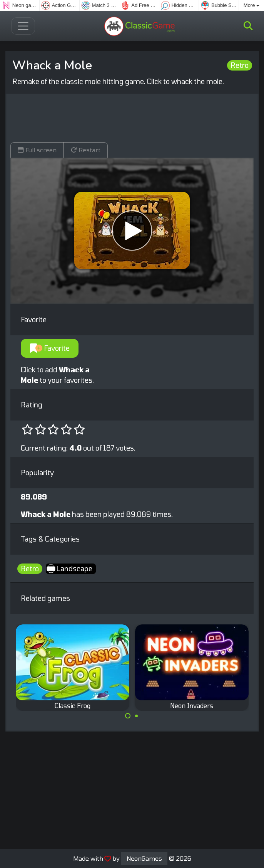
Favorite (50, 348)
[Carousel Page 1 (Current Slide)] (128, 716)
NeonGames (144, 858)
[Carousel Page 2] (137, 716)
